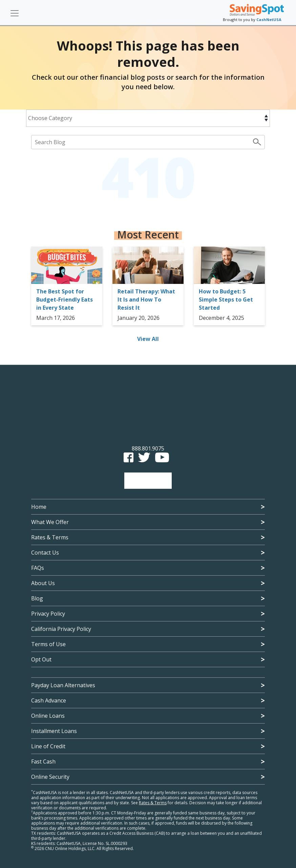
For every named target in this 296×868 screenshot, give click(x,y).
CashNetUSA (269, 20)
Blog (37, 598)
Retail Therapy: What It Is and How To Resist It (146, 300)
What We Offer (50, 522)
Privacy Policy (48, 614)
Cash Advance (49, 700)
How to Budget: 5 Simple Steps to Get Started (226, 300)
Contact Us (45, 553)
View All (148, 339)
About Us (43, 583)
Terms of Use (48, 644)
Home (39, 507)
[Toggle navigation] (15, 13)
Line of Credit (48, 746)
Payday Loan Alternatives (63, 685)
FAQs (38, 568)
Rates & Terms (50, 537)
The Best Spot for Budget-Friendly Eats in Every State (65, 300)
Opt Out (41, 659)
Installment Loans (54, 731)
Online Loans (48, 716)
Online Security (50, 777)
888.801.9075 (148, 448)
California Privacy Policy (61, 629)
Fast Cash (43, 761)
